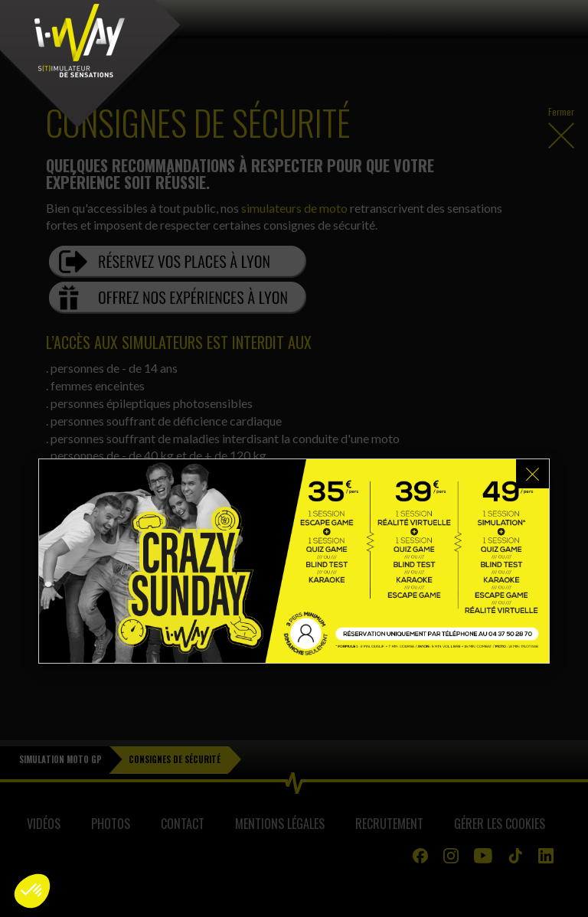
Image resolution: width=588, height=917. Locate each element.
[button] (32, 891)
